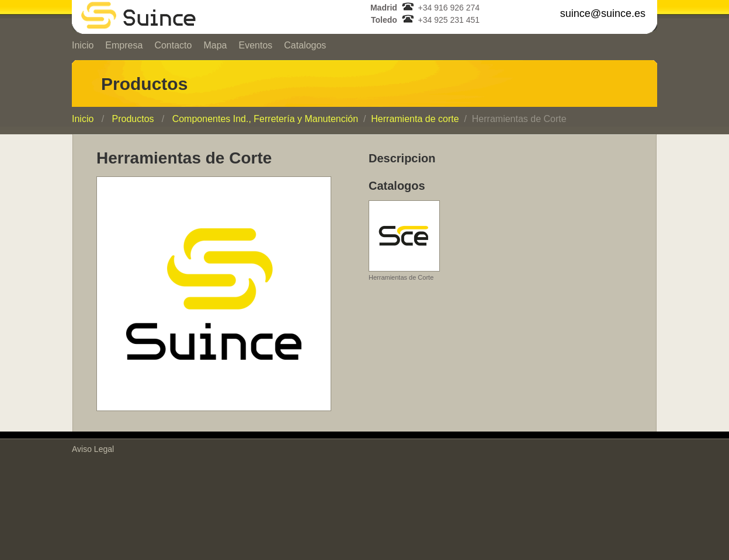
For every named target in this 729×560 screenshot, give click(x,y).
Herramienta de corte (415, 119)
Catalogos (305, 45)
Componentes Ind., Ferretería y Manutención (265, 119)
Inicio (83, 45)
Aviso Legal (93, 449)
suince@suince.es (603, 13)
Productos (133, 119)
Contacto (173, 45)
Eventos (255, 45)
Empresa (124, 45)
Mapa (215, 45)
